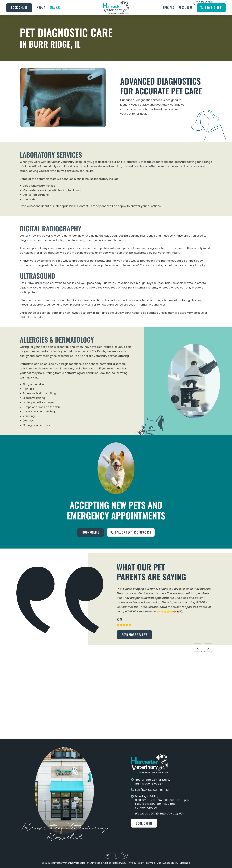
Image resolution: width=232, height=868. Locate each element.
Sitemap (185, 863)
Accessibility (171, 863)
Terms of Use (154, 863)
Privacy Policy (136, 863)
